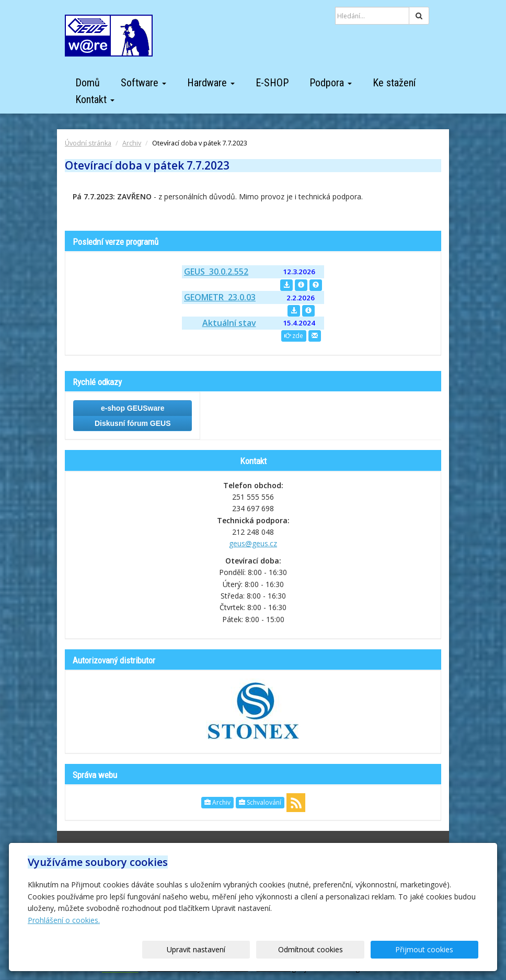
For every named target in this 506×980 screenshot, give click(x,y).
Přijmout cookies (438, 949)
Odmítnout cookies (352, 949)
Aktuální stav (229, 323)
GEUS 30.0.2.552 (216, 272)
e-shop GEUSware (133, 408)
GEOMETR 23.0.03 (220, 297)
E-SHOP (272, 83)
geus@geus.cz (253, 543)
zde (294, 336)
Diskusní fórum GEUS (133, 423)
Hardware (211, 83)
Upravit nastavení (266, 949)
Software (143, 83)
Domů (88, 83)
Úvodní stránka (88, 143)
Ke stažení (394, 83)
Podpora (331, 83)
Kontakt (95, 99)
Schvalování (260, 802)
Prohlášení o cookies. (64, 920)
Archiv (132, 143)
